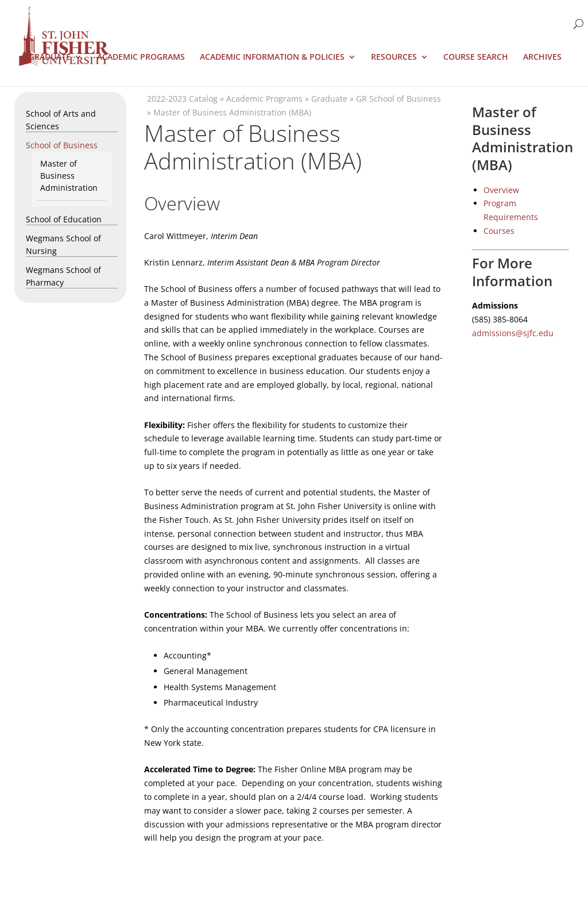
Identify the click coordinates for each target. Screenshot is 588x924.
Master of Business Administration (69, 176)
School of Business (62, 145)
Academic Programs (141, 57)
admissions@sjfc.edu (513, 333)
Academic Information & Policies (272, 57)
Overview (501, 190)
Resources (394, 57)
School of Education (64, 219)
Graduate (50, 57)
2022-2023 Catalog (182, 99)
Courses (499, 231)
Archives (542, 57)
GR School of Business (399, 99)
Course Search (476, 57)
